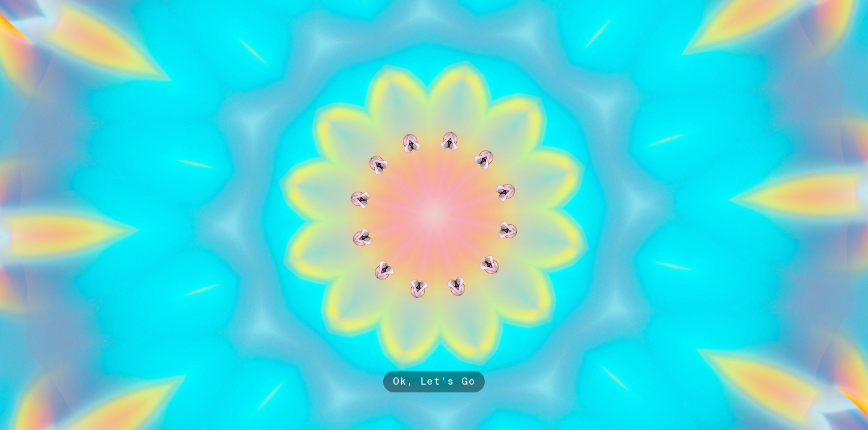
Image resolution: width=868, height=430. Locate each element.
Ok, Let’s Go (434, 381)
